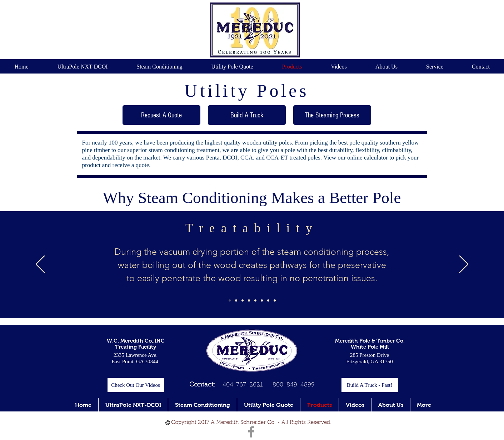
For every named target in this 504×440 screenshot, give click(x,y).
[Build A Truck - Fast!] (370, 385)
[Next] (464, 265)
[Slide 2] (236, 300)
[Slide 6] (262, 300)
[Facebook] (251, 432)
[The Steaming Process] (332, 115)
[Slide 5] (255, 300)
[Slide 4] (249, 300)
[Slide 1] (230, 300)
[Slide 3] (243, 300)
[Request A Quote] (161, 115)
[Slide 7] (268, 300)
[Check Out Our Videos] (136, 385)
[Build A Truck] (247, 115)
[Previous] (40, 265)
